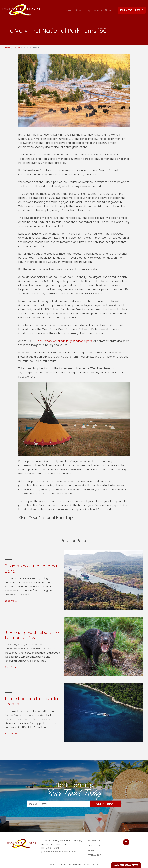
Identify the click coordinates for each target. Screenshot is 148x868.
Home (69, 10)
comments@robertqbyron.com (60, 852)
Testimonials (94, 855)
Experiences (94, 10)
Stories (109, 10)
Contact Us (94, 846)
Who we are (94, 841)
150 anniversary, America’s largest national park (62, 341)
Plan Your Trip (132, 10)
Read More (11, 601)
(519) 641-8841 (52, 848)
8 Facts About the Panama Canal (31, 569)
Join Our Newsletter (126, 865)
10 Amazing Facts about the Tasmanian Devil (32, 635)
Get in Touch (105, 804)
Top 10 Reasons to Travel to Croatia (31, 701)
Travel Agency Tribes (90, 864)
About (80, 10)
